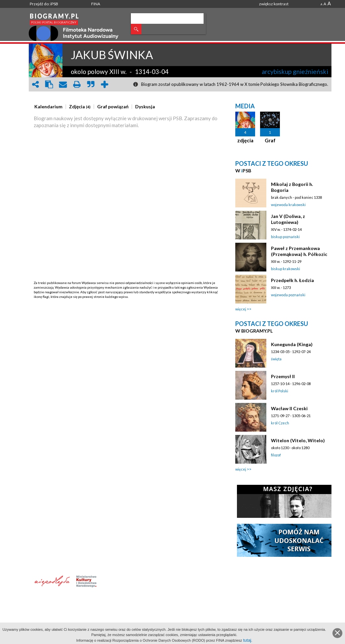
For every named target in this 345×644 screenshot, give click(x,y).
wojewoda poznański (288, 295)
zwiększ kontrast (274, 4)
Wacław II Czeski (289, 408)
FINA (96, 4)
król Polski (280, 391)
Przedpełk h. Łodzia (292, 280)
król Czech (280, 423)
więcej (241, 309)
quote (91, 84)
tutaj (247, 640)
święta (276, 359)
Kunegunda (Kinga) (292, 344)
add (105, 84)
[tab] (50, 107)
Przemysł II (283, 376)
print (77, 84)
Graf (270, 140)
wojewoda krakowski (288, 205)
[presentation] (48, 107)
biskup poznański (285, 237)
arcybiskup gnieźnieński (295, 72)
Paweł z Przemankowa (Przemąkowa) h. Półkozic (299, 251)
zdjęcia (245, 140)
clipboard (49, 84)
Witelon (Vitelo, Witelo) (298, 440)
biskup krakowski (286, 269)
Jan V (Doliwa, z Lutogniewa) (288, 219)
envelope (63, 84)
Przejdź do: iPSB (44, 4)
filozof (276, 455)
